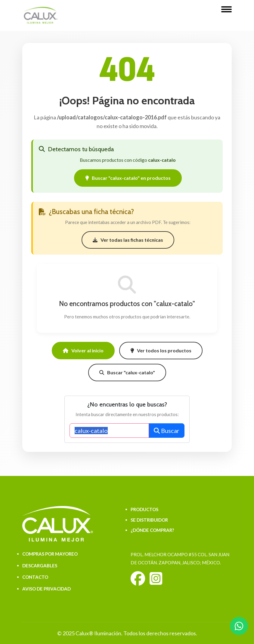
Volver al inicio (83, 350)
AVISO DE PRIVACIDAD (46, 589)
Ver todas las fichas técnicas (128, 240)
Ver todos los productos (161, 350)
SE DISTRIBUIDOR (149, 520)
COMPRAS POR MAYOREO (50, 554)
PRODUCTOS (144, 509)
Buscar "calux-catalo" (127, 372)
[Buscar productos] (109, 431)
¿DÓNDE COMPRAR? (152, 530)
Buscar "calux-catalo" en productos (128, 178)
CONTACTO (35, 577)
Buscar (167, 431)
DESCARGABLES (40, 566)
